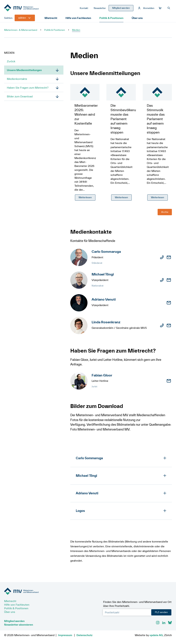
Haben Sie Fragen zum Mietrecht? (28, 88)
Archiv (165, 212)
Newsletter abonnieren (19, 625)
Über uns (137, 18)
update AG (156, 635)
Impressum (65, 635)
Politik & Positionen (111, 18)
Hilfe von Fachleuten (78, 18)
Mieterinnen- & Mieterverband (21, 30)
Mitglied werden (14, 621)
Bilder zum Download (20, 96)
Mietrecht (51, 18)
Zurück (11, 61)
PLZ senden (161, 612)
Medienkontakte (17, 79)
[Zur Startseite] (30, 8)
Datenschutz (84, 635)
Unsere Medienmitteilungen (24, 70)
